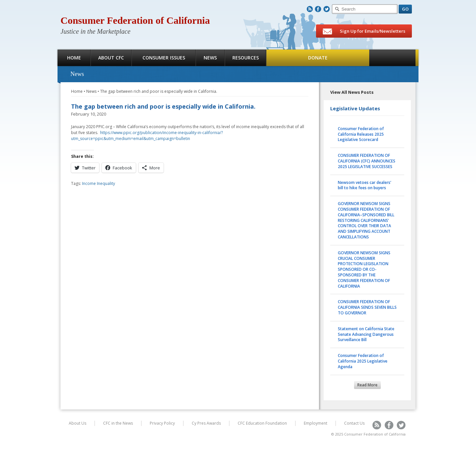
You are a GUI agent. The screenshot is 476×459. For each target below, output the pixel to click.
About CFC (111, 58)
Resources (246, 58)
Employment (316, 423)
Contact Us (354, 423)
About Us (78, 423)
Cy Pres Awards (206, 423)
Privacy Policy (162, 423)
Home (74, 58)
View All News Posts (352, 92)
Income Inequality (99, 183)
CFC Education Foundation (262, 423)
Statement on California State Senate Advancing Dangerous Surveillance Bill (366, 334)
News (210, 58)
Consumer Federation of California (135, 20)
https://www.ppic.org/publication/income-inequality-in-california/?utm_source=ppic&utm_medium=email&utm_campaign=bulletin (147, 136)
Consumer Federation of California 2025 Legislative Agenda (363, 361)
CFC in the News (118, 423)
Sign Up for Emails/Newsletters (364, 31)
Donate (318, 58)
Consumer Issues (164, 58)
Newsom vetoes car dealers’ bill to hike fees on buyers (364, 185)
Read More (367, 385)
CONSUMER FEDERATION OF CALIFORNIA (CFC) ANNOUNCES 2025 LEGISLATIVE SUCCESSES (367, 161)
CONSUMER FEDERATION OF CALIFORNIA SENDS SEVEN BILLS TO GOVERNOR (367, 307)
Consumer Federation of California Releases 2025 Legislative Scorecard (361, 134)
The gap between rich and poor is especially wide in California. (159, 91)
